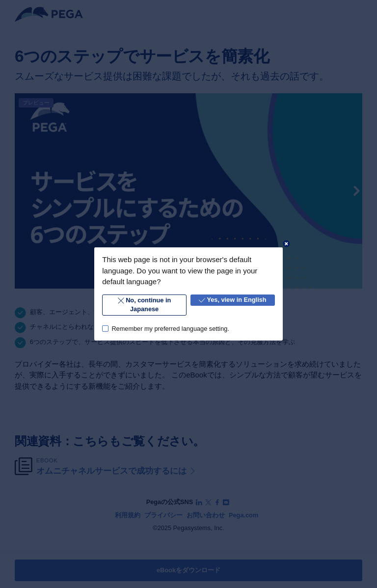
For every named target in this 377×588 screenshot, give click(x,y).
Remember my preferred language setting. (170, 328)
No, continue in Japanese (144, 305)
